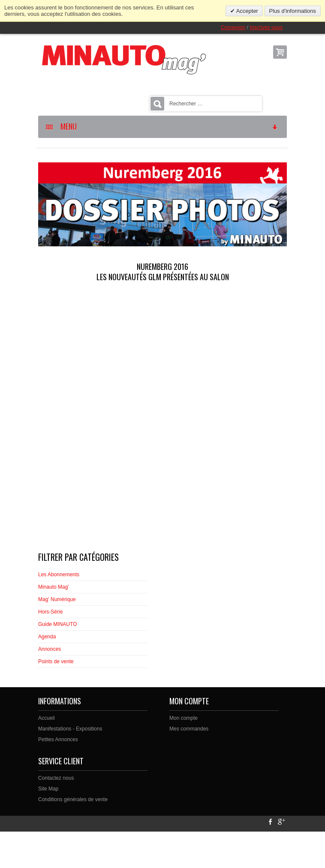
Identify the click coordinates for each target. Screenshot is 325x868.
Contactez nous (56, 778)
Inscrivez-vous (266, 27)
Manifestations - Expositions (70, 729)
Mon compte (184, 718)
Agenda (47, 637)
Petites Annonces (58, 739)
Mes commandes (189, 729)
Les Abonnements (59, 575)
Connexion (233, 27)
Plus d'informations (293, 11)
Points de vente (56, 661)
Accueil (47, 718)
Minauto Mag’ (54, 587)
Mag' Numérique (57, 599)
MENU (162, 126)
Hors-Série (50, 612)
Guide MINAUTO (57, 624)
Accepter (247, 11)
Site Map (48, 789)
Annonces (50, 649)
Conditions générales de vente (73, 799)
